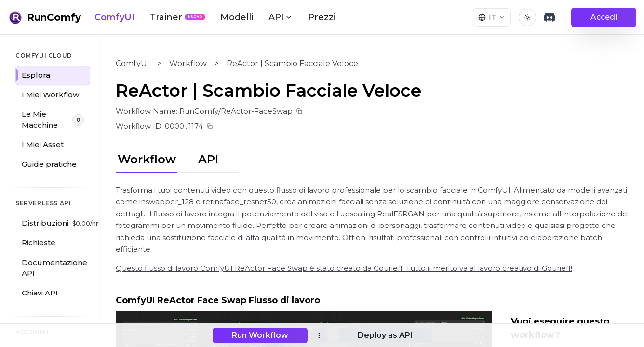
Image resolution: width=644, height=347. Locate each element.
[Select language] (492, 17)
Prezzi (322, 17)
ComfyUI (114, 17)
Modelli (237, 17)
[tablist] (177, 158)
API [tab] (208, 159)
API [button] (281, 17)
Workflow (188, 63)
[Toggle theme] (527, 17)
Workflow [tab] (147, 159)
